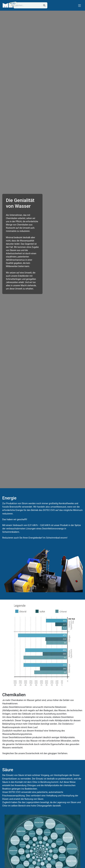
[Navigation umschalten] (80, 5)
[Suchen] (44, 5)
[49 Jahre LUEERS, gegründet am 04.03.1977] (13, 4)
